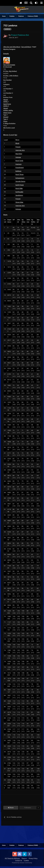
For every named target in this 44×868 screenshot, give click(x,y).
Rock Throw (19, 174)
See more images (9, 65)
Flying (5, 121)
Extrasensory (20, 178)
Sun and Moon (26, 47)
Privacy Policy (33, 859)
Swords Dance (20, 181)
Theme (24, 859)
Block (17, 143)
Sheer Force (7, 113)
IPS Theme (8, 859)
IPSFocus (17, 859)
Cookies (26, 861)
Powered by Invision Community (22, 863)
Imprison (18, 164)
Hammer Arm (20, 150)
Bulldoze (18, 171)
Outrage (18, 157)
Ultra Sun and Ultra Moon (12, 47)
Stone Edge (19, 202)
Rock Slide (19, 188)
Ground (6, 117)
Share (11, 808)
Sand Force (7, 104)
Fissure (18, 147)
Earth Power (20, 185)
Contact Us (19, 861)
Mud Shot (19, 154)
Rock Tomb (19, 161)
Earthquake (19, 192)
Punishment (20, 168)
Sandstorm (19, 195)
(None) (6, 100)
